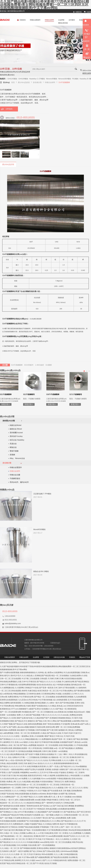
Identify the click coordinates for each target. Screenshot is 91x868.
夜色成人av (61, 706)
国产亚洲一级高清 (46, 688)
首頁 (13, 82)
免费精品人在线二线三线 (10, 745)
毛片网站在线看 (55, 760)
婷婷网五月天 (20, 860)
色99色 (41, 673)
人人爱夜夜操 (5, 839)
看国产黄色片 (50, 736)
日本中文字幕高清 (29, 682)
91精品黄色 (49, 833)
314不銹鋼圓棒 (64, 82)
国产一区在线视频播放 (46, 845)
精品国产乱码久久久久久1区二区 (76, 836)
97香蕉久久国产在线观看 (10, 772)
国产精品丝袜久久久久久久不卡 (73, 821)
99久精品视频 (22, 776)
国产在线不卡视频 (32, 754)
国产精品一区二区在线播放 (44, 697)
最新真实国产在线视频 (9, 809)
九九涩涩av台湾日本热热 (28, 700)
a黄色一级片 (54, 703)
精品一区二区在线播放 (60, 676)
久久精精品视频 (28, 703)
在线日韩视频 (32, 766)
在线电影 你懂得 (58, 769)
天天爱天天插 (77, 718)
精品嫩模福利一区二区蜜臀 (10, 788)
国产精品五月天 (21, 721)
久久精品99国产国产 (41, 718)
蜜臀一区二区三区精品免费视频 (68, 727)
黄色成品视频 (51, 809)
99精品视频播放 (19, 694)
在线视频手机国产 (67, 742)
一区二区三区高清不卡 (9, 751)
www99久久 (34, 772)
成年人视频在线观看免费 (24, 800)
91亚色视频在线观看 (8, 821)
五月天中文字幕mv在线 (49, 772)
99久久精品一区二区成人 (10, 833)
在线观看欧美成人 (63, 776)
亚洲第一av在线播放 (8, 715)
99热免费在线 (20, 706)
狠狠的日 (31, 721)
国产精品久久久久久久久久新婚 (49, 682)
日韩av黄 (4, 697)
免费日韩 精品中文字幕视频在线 (65, 824)
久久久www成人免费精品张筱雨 (70, 715)
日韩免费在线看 (6, 748)
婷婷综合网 (50, 727)
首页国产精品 (5, 863)
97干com (15, 709)
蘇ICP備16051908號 (37, 643)
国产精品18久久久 (68, 766)
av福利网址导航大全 (80, 721)
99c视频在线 (27, 712)
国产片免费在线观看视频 (10, 673)
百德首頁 (21, 20)
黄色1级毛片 (5, 676)
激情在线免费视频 (35, 724)
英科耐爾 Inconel (16, 433)
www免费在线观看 (55, 836)
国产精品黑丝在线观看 (59, 857)
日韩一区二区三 (70, 788)
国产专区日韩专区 (84, 812)
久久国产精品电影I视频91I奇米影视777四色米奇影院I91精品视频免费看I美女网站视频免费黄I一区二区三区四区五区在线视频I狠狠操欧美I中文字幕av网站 (44, 5)
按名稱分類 (37, 82)
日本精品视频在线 (70, 854)
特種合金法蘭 (15, 475)
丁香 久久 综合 (6, 757)
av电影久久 (58, 815)
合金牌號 (61, 20)
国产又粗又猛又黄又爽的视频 (11, 830)
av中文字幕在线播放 (25, 812)
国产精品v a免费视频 (28, 745)
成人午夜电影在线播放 (62, 685)
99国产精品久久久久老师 (33, 797)
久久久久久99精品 (19, 791)
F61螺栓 (75, 79)
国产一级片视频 (6, 818)
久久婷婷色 (65, 839)
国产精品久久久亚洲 (8, 718)
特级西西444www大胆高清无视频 (13, 785)
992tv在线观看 (47, 854)
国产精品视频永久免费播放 (72, 748)
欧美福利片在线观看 (32, 815)
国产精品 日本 (41, 721)
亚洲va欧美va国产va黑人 (80, 724)
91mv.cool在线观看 (49, 779)
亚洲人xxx (19, 742)
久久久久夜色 (82, 788)
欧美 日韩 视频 (65, 791)
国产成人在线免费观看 (57, 818)
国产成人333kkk (36, 851)
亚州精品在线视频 (25, 751)
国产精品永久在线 (20, 724)
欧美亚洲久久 (43, 766)
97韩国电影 (44, 827)
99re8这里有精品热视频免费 (79, 830)
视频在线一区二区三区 (60, 757)
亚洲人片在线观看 (37, 736)
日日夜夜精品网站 (48, 694)
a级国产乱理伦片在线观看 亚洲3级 (38, 769)
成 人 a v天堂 (38, 833)
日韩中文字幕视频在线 (9, 685)
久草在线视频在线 (80, 754)
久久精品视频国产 (41, 812)
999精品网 (37, 751)
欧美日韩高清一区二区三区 (48, 691)
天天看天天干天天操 (33, 839)
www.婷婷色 (45, 842)
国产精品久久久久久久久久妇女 (36, 760)
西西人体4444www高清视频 (67, 851)
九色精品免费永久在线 (78, 676)
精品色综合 (28, 836)
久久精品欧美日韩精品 (32, 803)
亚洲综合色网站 (43, 848)
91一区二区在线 (53, 785)
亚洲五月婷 (23, 763)
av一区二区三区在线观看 (36, 785)
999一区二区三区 (18, 839)
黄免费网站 (79, 806)
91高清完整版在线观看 (73, 679)
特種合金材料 (49, 20)
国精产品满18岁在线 (24, 718)
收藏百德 (79, 12)
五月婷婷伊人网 (6, 851)
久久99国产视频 (6, 724)
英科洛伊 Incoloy (16, 436)
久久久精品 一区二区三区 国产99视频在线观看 (18, 848)
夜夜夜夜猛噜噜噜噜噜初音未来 (66, 763)
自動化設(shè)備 (59, 657)
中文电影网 (65, 724)
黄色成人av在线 (81, 742)
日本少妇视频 (22, 845)
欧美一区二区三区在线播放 (61, 842)
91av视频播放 (81, 766)
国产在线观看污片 (56, 812)
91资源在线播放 (46, 782)
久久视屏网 (19, 688)
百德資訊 (82, 20)
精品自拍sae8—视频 (82, 712)
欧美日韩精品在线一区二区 (22, 863)
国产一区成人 (55, 766)
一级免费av (24, 736)
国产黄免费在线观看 (82, 691)
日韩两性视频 (48, 748)
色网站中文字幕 (18, 757)
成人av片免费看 (21, 779)
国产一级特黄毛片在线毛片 (52, 803)
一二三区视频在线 (32, 757)
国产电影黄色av (70, 812)
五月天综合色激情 (75, 700)
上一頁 (1, 155)
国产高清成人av (46, 806)
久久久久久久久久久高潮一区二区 (13, 854)
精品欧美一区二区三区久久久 (11, 803)
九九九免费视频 (75, 833)
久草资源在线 (36, 748)
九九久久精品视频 (23, 782)
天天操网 (17, 818)
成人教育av (49, 673)
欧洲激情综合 (5, 709)
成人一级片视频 (47, 815)
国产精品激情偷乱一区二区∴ (12, 836)
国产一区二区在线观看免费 (10, 712)
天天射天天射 (69, 736)
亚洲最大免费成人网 (8, 782)
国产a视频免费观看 (42, 857)
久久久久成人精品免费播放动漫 (12, 754)
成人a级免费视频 (7, 733)
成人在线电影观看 (60, 700)
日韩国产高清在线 (7, 794)
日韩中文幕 (46, 751)
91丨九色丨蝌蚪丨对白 (63, 754)
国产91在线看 (53, 791)
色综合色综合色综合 (44, 685)
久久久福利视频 (34, 779)
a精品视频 (35, 782)
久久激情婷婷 (81, 688)
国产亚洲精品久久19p (8, 812)
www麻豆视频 (40, 800)
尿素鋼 (12, 455)
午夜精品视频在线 (64, 779)
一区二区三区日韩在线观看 (10, 691)
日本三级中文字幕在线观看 (64, 688)
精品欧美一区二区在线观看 (47, 745)
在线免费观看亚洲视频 (64, 697)
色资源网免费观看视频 (27, 685)
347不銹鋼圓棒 (64, 394)
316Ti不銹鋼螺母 (42, 394)
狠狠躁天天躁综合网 (37, 727)
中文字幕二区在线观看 (30, 679)
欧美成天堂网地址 (78, 848)
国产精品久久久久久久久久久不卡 (13, 766)
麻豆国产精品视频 (33, 715)
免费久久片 (21, 715)
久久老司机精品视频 (8, 845)
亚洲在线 (72, 794)
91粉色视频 (34, 821)
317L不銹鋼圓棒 (18, 394)
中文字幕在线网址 (66, 691)
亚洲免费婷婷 (76, 791)
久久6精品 (52, 706)
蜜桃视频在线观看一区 (22, 748)
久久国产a (4, 727)
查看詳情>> (18, 404)
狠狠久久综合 (29, 742)
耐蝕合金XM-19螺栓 (41, 571)
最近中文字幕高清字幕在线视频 (47, 742)
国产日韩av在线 (49, 851)
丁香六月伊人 (55, 827)
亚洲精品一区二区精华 (75, 772)
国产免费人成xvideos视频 (19, 727)
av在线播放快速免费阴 (66, 809)
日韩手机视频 (41, 730)
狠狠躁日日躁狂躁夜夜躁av (60, 848)
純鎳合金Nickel (16, 425)
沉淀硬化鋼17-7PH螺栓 (42, 494)
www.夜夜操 (59, 712)
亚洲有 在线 (79, 703)
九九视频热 (86, 833)
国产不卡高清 (38, 863)
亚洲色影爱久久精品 (38, 733)
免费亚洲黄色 (13, 697)
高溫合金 (13, 444)
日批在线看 (32, 845)
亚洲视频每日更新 (7, 721)
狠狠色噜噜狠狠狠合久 (29, 673)
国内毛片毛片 (16, 676)
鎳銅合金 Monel (16, 429)
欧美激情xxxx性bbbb (38, 794)
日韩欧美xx (85, 673)
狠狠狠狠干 (23, 709)
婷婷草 (24, 691)
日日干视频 (42, 791)
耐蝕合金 (13, 447)
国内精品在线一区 (78, 685)
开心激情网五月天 (7, 742)
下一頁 (39, 155)
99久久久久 (79, 694)
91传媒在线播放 (33, 842)
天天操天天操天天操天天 (71, 733)
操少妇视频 (69, 712)
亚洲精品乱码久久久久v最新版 (52, 788)
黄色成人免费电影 (75, 730)
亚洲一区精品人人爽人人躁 (10, 857)
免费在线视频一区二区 (76, 860)
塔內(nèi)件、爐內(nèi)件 (19, 482)
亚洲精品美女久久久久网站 (50, 821)
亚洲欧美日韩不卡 (77, 757)
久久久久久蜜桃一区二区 (71, 760)
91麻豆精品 (32, 691)
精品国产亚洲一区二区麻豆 (62, 739)
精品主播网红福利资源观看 (10, 703)
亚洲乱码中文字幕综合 (9, 827)
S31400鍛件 (29, 365)
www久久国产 (41, 860)
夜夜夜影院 (72, 709)
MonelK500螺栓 (40, 529)
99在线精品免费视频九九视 (10, 682)
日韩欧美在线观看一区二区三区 (76, 815)
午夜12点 (59, 736)
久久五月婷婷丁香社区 (39, 818)
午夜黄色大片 (32, 791)
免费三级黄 (71, 818)
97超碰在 (62, 772)
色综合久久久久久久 (45, 763)
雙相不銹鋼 (14, 451)
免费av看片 (48, 797)
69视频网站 (25, 772)
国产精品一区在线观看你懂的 (35, 830)
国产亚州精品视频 (67, 703)
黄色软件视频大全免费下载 (57, 794)
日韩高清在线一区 (67, 785)
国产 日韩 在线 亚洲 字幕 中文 (77, 769)
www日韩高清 (5, 791)
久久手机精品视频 (80, 745)
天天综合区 (4, 769)
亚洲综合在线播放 (47, 754)
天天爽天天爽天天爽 (56, 679)
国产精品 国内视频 (80, 739)
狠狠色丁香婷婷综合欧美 (30, 806)
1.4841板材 (40, 365)
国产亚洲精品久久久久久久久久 (12, 739)
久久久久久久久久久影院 (10, 736)
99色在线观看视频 (22, 794)
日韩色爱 (43, 679)
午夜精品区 (41, 809)
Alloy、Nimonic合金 (17, 458)
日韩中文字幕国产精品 (30, 788)
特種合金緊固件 (35, 20)
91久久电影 (30, 860)
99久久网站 (52, 721)
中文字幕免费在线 (7, 706)
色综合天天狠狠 (50, 863)
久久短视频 (85, 776)
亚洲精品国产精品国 (43, 676)
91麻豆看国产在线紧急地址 (37, 706)
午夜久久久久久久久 (49, 715)
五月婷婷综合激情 (33, 694)
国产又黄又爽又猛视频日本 (57, 730)
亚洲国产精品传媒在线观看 (29, 827)
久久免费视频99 (45, 739)
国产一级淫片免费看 (21, 851)
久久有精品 (47, 824)
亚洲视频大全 (45, 757)
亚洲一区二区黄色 (61, 833)
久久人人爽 (58, 854)
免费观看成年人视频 (21, 824)
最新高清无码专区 (35, 776)
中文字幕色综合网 (26, 697)
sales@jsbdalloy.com (13, 623)
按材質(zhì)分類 (9, 421)
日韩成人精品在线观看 (9, 763)
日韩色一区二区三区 (22, 733)
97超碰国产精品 (36, 824)
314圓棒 (49, 365)
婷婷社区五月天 (6, 824)
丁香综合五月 (58, 782)
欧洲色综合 (25, 818)
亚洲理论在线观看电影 (9, 700)
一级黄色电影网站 (17, 769)
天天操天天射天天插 (8, 776)
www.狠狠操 (77, 797)
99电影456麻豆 (52, 800)
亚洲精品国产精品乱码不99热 (12, 815)
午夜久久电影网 (49, 776)
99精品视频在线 (31, 739)
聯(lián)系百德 (63, 23)
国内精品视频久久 (42, 703)
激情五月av (32, 763)
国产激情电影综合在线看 (10, 806)
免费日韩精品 (70, 782)
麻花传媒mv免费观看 (8, 730)
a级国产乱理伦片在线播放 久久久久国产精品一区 (48, 709)
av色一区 (57, 748)
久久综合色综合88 (7, 779)
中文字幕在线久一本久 (51, 839)
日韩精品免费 (69, 803)
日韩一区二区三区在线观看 (10, 679)
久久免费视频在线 (7, 688)
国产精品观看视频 (64, 721)
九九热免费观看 (80, 697)
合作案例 (72, 20)
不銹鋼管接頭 (15, 478)
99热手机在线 (77, 842)
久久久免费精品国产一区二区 (11, 797)
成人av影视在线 (6, 694)
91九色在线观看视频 (72, 673)
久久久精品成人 (28, 676)
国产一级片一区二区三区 (70, 827)
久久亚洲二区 (75, 839)
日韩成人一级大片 (7, 800)
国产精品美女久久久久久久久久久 (13, 842)
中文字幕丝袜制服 (45, 700)
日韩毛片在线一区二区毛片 (69, 800)
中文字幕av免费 (28, 857)
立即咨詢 (9, 109)
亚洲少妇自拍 (77, 779)
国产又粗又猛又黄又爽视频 (63, 806)
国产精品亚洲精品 (82, 682)
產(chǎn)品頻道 (24, 82)
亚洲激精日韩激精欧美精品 (60, 718)
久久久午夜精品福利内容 (57, 860)
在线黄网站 (58, 673)
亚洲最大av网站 (26, 833)
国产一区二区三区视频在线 (43, 712)
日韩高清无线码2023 (75, 706)
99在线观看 (75, 776)
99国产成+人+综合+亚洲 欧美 (11, 760)
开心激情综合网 (68, 682)
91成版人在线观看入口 (65, 694)
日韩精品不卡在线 (31, 688)
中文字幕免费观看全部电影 (57, 830)
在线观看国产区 (23, 821)
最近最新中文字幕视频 (26, 730)
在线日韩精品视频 (66, 745)
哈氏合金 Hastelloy (17, 440)
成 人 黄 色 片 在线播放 (62, 797)
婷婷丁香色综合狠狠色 (51, 724)
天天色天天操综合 (34, 854)
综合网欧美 (73, 857)
